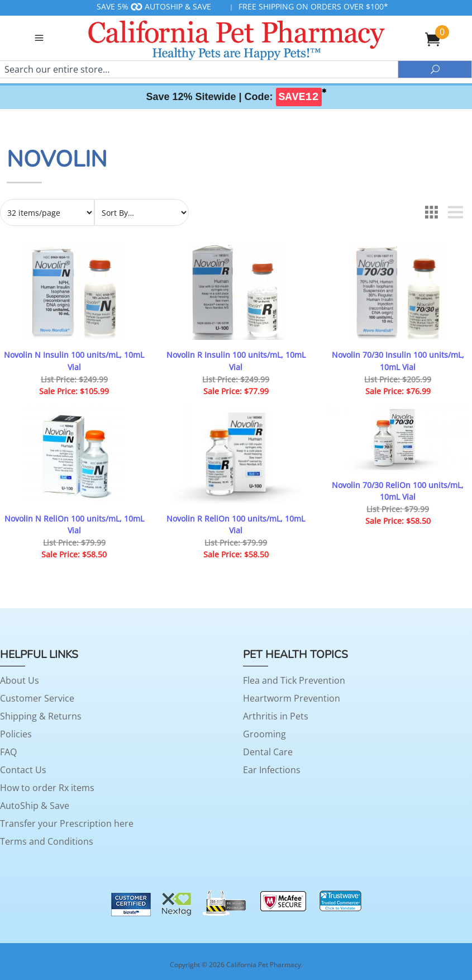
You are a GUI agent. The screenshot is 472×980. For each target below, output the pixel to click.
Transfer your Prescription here (67, 823)
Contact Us (23, 770)
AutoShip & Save (35, 806)
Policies (16, 734)
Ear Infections (272, 770)
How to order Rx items (47, 788)
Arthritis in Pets (276, 716)
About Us (20, 680)
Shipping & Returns (41, 716)
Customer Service (37, 698)
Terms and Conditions (47, 841)
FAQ (8, 752)
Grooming (264, 734)
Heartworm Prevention (292, 698)
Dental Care (268, 752)
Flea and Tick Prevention (294, 680)
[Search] (199, 69)
